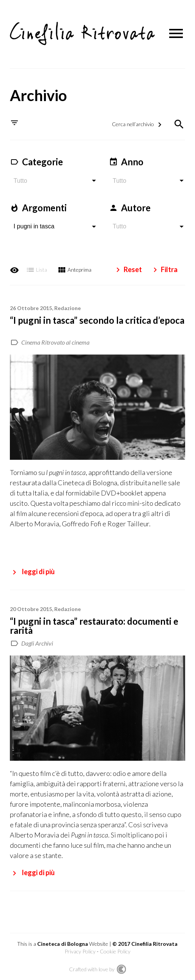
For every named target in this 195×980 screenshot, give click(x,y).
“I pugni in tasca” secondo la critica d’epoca (97, 318)
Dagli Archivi (37, 641)
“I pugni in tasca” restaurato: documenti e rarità (94, 623)
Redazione (68, 306)
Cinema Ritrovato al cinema (55, 340)
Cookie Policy (115, 949)
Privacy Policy (80, 949)
